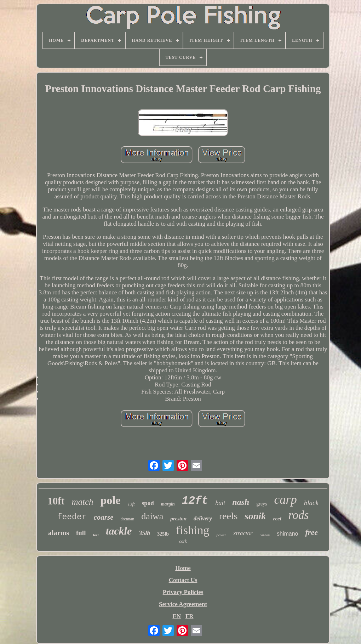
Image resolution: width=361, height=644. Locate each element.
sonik (255, 516)
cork (183, 541)
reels (228, 516)
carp (286, 500)
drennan (128, 519)
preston (178, 519)
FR (190, 616)
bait (220, 503)
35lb (144, 533)
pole (111, 500)
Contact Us (183, 580)
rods (299, 515)
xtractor (243, 533)
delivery (203, 518)
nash (241, 502)
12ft (195, 501)
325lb (163, 534)
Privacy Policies (183, 592)
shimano (287, 534)
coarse (104, 517)
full (81, 533)
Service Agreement (183, 604)
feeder (72, 517)
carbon (265, 535)
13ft (131, 504)
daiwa (152, 516)
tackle (119, 531)
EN (177, 616)
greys (262, 504)
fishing (193, 530)
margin (168, 504)
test (96, 535)
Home (183, 568)
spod (148, 503)
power (221, 535)
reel (277, 519)
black (311, 503)
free (312, 532)
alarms (59, 533)
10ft (56, 501)
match (82, 502)
